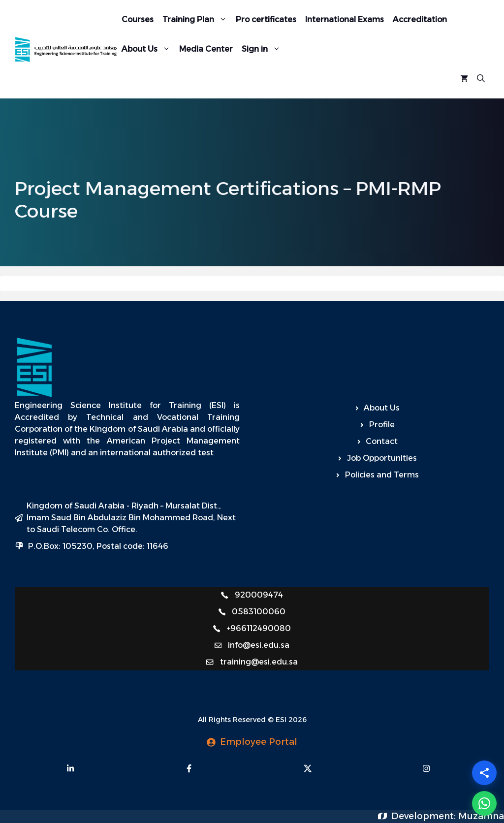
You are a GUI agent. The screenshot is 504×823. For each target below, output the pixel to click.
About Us (148, 49)
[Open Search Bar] (481, 79)
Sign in (263, 49)
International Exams (345, 19)
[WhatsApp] (484, 803)
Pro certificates (266, 19)
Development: (425, 816)
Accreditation (420, 19)
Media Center (206, 49)
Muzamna (481, 816)
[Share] (484, 773)
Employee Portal (259, 742)
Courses (138, 19)
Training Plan (197, 20)
